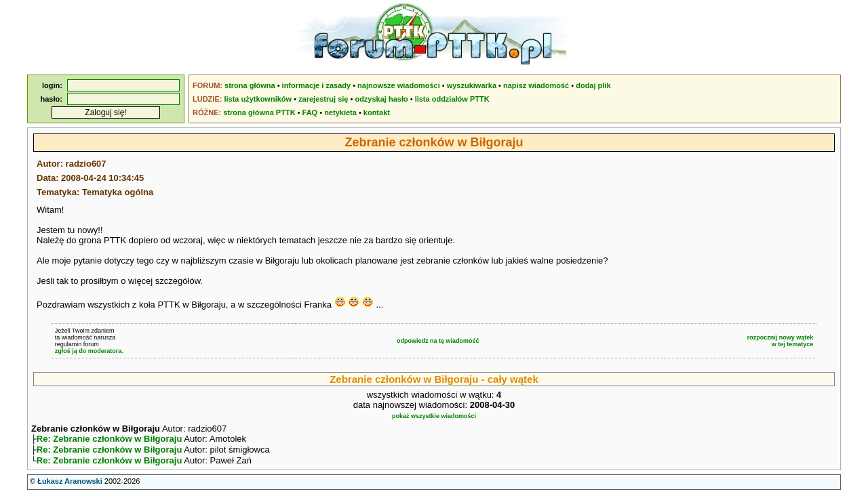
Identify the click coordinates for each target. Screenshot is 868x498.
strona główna (250, 85)
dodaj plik (593, 85)
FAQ (310, 112)
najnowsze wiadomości (399, 85)
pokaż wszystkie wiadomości (434, 416)
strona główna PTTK (259, 112)
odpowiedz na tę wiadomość (438, 341)
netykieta (340, 112)
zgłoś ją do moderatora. (89, 351)
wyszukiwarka (472, 85)
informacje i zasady (317, 85)
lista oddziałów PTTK (452, 99)
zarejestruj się (323, 99)
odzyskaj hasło (381, 99)
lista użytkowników (258, 99)
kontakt (377, 112)
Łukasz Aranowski (70, 485)
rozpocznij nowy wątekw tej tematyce (781, 341)
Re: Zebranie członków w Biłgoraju (110, 440)
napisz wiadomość (536, 85)
